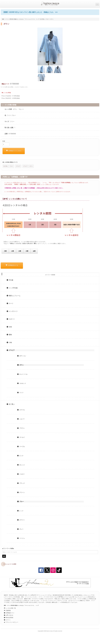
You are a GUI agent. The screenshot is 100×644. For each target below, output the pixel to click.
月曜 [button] (5, 251)
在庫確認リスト (9, 613)
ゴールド (21, 437)
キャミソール (22, 374)
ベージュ (21, 538)
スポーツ (11, 319)
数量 (4, 141)
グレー (20, 529)
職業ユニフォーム (14, 296)
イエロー (21, 474)
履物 (9, 335)
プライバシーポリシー (11, 622)
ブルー (48, 19)
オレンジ (21, 465)
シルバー (21, 419)
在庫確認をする (12, 265)
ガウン (21, 365)
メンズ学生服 (12, 288)
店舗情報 (7, 610)
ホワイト (21, 520)
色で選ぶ (43, 19)
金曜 (34, 251)
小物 (9, 342)
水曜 (20, 251)
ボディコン (22, 356)
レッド (20, 511)
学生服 (10, 280)
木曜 (27, 251)
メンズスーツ (12, 311)
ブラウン (21, 428)
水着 (9, 327)
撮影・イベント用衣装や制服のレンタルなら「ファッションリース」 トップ (21, 19)
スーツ (10, 303)
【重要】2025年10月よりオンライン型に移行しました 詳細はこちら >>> (30, 12)
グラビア (11, 350)
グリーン (21, 492)
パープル (21, 447)
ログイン (7, 620)
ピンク (20, 456)
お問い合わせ (9, 615)
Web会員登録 (9, 618)
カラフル (21, 410)
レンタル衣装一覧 (10, 608)
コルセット (22, 383)
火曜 (12, 251)
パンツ (20, 393)
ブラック (21, 483)
